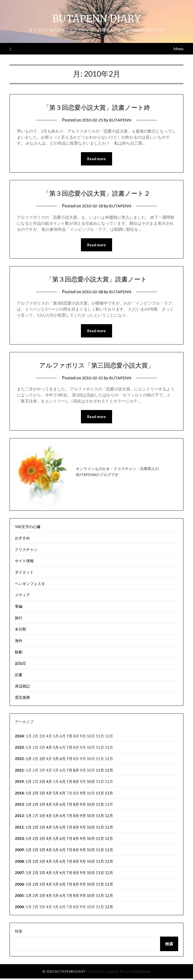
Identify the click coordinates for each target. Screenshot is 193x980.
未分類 (20, 630)
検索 (19, 933)
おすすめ (22, 539)
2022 (19, 760)
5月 (56, 749)
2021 (19, 772)
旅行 (19, 619)
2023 (19, 749)
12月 (109, 772)
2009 (19, 851)
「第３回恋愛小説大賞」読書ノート (96, 279)
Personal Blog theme (135, 973)
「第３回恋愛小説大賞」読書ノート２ (96, 193)
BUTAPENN (121, 120)
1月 (29, 760)
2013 (19, 806)
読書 (19, 676)
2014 (19, 794)
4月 (49, 749)
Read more (96, 159)
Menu (178, 49)
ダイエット (24, 573)
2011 (19, 829)
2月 (35, 794)
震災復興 (22, 699)
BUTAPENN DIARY (97, 18)
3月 (42, 760)
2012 (19, 817)
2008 (19, 863)
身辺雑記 (22, 687)
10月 (91, 783)
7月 (69, 737)
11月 (100, 772)
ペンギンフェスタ (30, 585)
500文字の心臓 (28, 528)
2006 (19, 886)
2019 (19, 783)
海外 (19, 642)
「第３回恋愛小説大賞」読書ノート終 (96, 107)
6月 (63, 760)
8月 (76, 772)
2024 (19, 737)
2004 (19, 908)
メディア (22, 596)
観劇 (19, 653)
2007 (19, 874)
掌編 (19, 608)
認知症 (20, 665)
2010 (19, 840)
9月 (83, 794)
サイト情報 (24, 562)
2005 (19, 897)
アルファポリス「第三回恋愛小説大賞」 (97, 366)
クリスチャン (26, 551)
